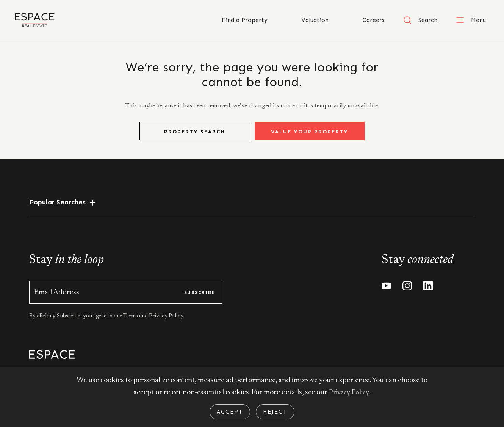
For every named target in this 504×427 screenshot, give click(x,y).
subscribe (200, 299)
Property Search (195, 139)
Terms (131, 323)
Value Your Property (310, 139)
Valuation (307, 20)
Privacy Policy (349, 392)
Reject (275, 412)
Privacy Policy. (166, 323)
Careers (366, 20)
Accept (230, 412)
